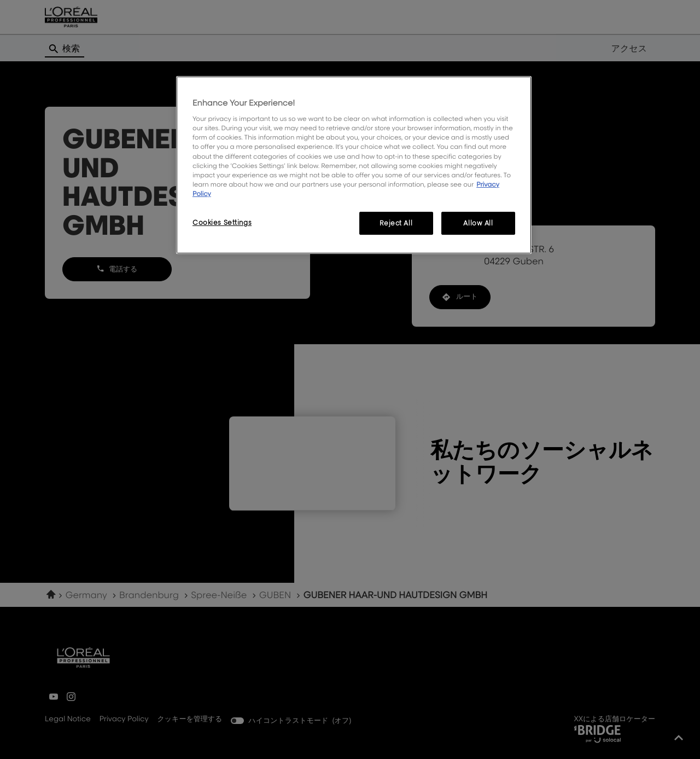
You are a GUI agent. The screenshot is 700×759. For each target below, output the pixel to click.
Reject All (396, 223)
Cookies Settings (222, 222)
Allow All (478, 223)
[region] (354, 165)
